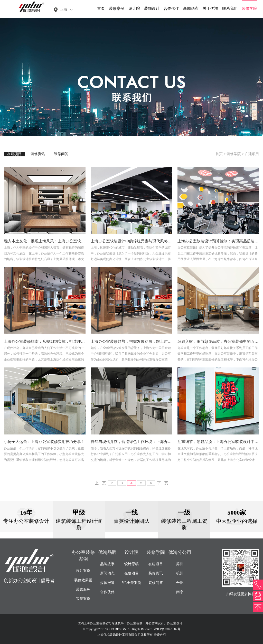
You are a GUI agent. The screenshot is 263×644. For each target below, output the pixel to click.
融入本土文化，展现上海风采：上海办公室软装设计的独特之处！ (60, 241)
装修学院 (249, 8)
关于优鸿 (210, 8)
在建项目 (14, 154)
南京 (180, 592)
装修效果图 (83, 580)
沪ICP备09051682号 (167, 629)
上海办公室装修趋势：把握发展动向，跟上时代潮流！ (137, 342)
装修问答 (61, 154)
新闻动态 (191, 8)
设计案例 (83, 571)
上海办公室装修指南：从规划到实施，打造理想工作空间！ (54, 342)
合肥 (180, 583)
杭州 (180, 573)
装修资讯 (38, 154)
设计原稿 (131, 564)
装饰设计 (152, 8)
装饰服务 (83, 589)
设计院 (134, 8)
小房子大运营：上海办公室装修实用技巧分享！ (44, 442)
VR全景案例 (131, 583)
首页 (101, 8)
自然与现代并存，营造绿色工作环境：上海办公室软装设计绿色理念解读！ (154, 442)
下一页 (163, 483)
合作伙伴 (171, 8)
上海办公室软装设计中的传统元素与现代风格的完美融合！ (141, 241)
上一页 (100, 483)
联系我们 (230, 8)
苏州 (180, 564)
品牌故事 (107, 564)
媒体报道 (107, 583)
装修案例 (117, 8)
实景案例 (83, 599)
